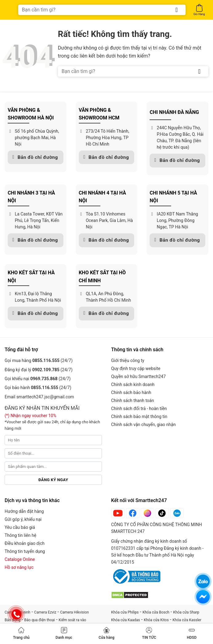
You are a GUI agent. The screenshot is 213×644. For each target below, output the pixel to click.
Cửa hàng (106, 633)
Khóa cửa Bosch (156, 612)
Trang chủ (21, 633)
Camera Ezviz (45, 612)
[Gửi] (177, 10)
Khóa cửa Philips (125, 612)
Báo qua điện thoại (40, 620)
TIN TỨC (149, 633)
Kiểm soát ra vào (72, 620)
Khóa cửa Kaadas (126, 620)
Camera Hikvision (74, 612)
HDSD (192, 633)
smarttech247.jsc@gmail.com (45, 397)
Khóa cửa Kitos (156, 620)
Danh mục (64, 633)
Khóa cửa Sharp (186, 612)
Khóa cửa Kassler (187, 620)
